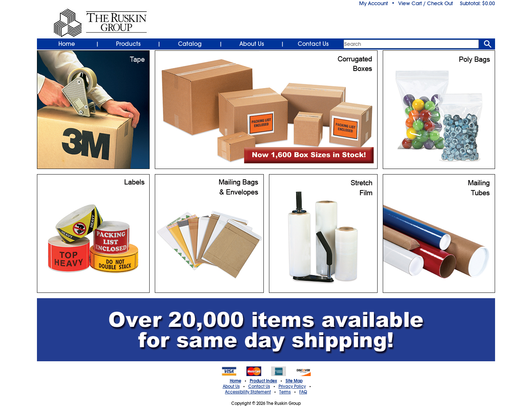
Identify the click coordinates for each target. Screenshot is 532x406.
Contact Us (313, 44)
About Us (252, 44)
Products (128, 44)
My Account (374, 3)
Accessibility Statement (248, 392)
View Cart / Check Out (426, 3)
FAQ (303, 392)
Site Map (294, 381)
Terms (285, 392)
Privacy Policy (292, 386)
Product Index (263, 381)
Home (67, 44)
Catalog (190, 44)
